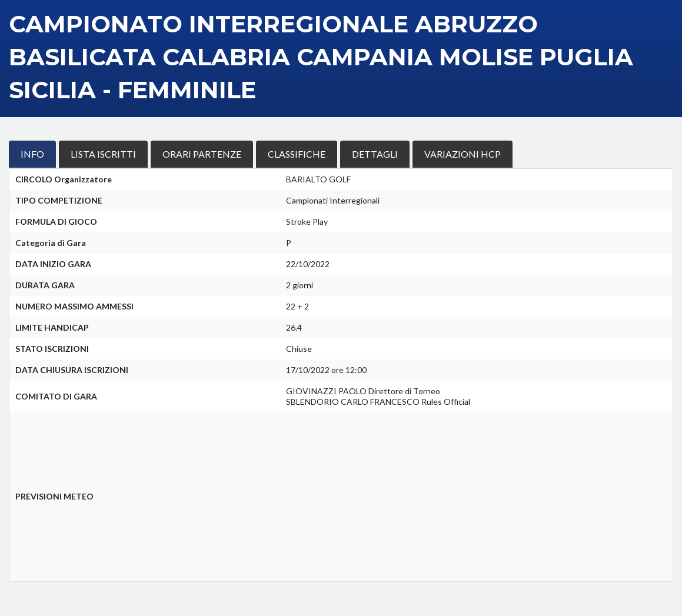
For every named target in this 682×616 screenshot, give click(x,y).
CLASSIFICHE (297, 154)
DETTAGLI (375, 154)
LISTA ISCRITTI (103, 154)
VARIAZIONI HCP (463, 154)
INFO (32, 154)
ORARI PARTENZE (202, 154)
